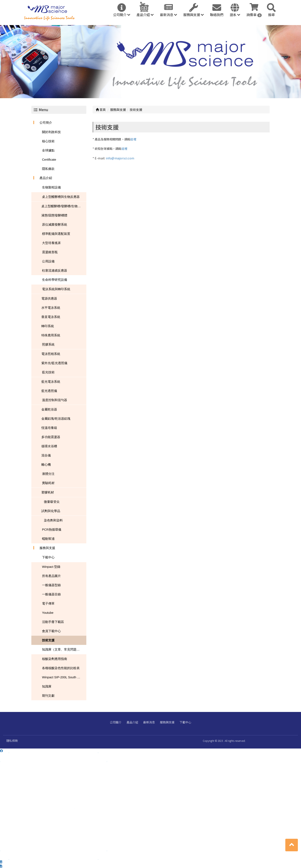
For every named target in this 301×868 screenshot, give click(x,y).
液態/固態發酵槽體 (54, 215)
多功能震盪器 (51, 437)
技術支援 (48, 640)
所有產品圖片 (51, 576)
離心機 (46, 465)
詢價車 (254, 15)
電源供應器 (49, 298)
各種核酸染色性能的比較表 (61, 668)
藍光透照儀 (49, 391)
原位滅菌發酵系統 (55, 224)
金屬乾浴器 (49, 409)
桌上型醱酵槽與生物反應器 (61, 197)
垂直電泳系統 (51, 317)
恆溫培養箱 (49, 428)
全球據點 (48, 150)
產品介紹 (145, 15)
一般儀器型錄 (51, 585)
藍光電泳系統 (51, 382)
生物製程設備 (51, 187)
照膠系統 (48, 344)
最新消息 (168, 15)
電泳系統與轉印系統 (56, 289)
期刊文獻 (48, 696)
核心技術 (48, 141)
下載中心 (48, 557)
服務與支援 (194, 15)
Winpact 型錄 (51, 567)
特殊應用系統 (51, 335)
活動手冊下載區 (53, 622)
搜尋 (271, 15)
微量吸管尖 (52, 502)
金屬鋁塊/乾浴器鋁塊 (56, 419)
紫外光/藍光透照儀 (54, 363)
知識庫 (47, 686)
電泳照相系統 (51, 354)
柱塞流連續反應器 (55, 270)
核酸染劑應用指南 (55, 659)
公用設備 (48, 261)
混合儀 (46, 455)
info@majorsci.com (120, 158)
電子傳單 (48, 603)
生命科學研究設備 (55, 280)
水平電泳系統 (51, 308)
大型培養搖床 (51, 243)
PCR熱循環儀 (52, 529)
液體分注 (48, 474)
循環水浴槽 (49, 446)
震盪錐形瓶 (50, 252)
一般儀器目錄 (51, 594)
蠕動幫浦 (48, 539)
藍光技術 (48, 372)
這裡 (133, 139)
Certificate (49, 159)
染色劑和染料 (53, 520)
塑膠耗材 (48, 492)
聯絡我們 (217, 15)
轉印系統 (48, 326)
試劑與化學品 (51, 511)
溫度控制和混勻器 (55, 400)
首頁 (101, 110)
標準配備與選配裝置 (56, 234)
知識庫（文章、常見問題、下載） (64, 649)
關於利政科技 (51, 132)
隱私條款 (48, 169)
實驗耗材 (48, 483)
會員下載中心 (51, 631)
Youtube (48, 613)
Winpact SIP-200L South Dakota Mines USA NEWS (64, 677)
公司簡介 (122, 15)
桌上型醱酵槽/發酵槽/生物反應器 (64, 206)
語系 (235, 15)
